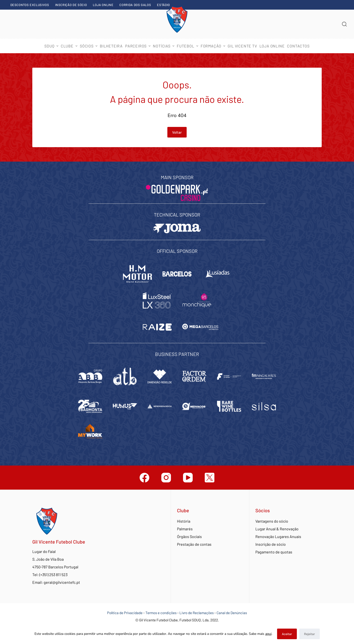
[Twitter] (210, 478)
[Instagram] (166, 478)
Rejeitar (310, 634)
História (184, 521)
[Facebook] (144, 478)
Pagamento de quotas (274, 552)
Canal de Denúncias (232, 613)
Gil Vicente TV (242, 46)
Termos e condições (161, 613)
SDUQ (52, 46)
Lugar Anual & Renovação (277, 529)
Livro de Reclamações (197, 613)
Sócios (89, 46)
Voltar (177, 132)
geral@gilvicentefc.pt (62, 582)
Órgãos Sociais (189, 536)
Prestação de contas (194, 544)
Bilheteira (111, 46)
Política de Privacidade (125, 613)
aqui (268, 634)
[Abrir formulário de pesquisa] (344, 24)
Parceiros (138, 46)
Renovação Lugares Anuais (278, 536)
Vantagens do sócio (272, 521)
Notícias (164, 46)
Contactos (298, 46)
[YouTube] (188, 478)
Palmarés (185, 529)
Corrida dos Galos (135, 5)
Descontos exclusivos (30, 5)
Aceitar (287, 634)
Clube (70, 46)
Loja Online (103, 5)
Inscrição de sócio (71, 5)
